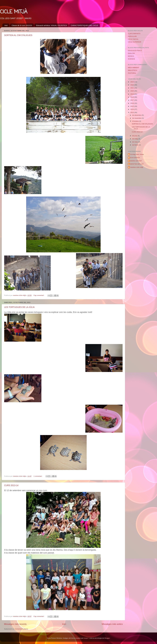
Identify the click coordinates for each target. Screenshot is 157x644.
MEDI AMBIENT (134, 68)
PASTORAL (132, 73)
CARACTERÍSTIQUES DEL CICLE (84, 25)
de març (135, 142)
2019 (132, 94)
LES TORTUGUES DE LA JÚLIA (19, 307)
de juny (135, 136)
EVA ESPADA (135, 158)
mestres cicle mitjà (137, 167)
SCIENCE (131, 59)
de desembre (137, 115)
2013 (132, 112)
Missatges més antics (112, 624)
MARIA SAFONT (136, 161)
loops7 (86, 638)
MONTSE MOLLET (137, 164)
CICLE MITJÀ (14, 12)
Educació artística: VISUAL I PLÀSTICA (51, 25)
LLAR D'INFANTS (134, 34)
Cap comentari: (39, 295)
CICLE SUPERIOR (135, 42)
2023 (132, 82)
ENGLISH (131, 53)
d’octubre (136, 121)
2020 (132, 91)
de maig (135, 139)
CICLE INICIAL (133, 39)
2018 (132, 97)
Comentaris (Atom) (21, 629)
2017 (132, 100)
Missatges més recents (15, 624)
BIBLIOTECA (133, 70)
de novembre (137, 118)
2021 (132, 88)
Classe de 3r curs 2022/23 (22, 25)
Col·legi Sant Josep (137, 154)
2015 (132, 106)
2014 (132, 109)
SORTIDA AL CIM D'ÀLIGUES (18, 35)
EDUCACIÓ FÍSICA (135, 51)
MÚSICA (131, 56)
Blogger (107, 638)
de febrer (136, 145)
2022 (132, 85)
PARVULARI (132, 36)
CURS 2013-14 (11, 485)
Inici (6, 25)
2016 (132, 103)
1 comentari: (38, 476)
